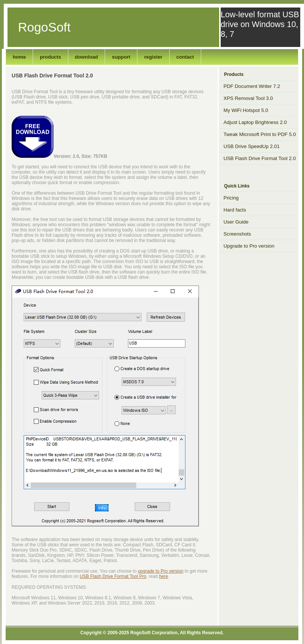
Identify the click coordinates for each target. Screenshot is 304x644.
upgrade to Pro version (160, 571)
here (164, 576)
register (153, 57)
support (121, 57)
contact (185, 57)
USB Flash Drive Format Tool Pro (113, 576)
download (87, 57)
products (50, 57)
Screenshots (237, 234)
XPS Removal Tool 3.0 (248, 98)
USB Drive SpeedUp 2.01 (252, 146)
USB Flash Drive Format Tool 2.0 (260, 158)
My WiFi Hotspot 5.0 (246, 110)
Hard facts (235, 210)
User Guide (236, 222)
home (19, 57)
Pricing (231, 198)
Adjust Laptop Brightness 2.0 (255, 122)
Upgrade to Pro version (249, 246)
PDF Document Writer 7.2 (252, 86)
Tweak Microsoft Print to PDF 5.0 (260, 134)
